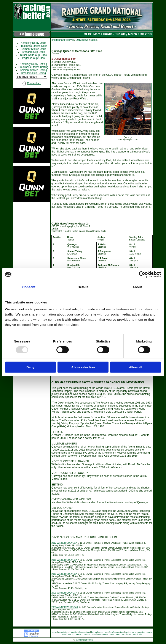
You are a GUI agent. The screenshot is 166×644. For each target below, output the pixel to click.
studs (118, 634)
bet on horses (97, 632)
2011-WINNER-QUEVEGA (64, 560)
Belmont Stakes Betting (33, 70)
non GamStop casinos (80, 632)
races (94, 40)
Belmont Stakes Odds (33, 49)
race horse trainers (100, 634)
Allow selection (83, 367)
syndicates (127, 634)
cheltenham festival (63, 40)
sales (112, 634)
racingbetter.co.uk (84, 640)
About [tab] (137, 287)
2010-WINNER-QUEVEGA (64, 574)
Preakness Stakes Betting (33, 67)
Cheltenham (34, 83)
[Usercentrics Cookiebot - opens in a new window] (142, 275)
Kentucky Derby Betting (33, 64)
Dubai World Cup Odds (33, 55)
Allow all (136, 367)
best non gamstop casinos (79, 634)
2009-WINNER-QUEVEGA (64, 593)
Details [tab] (83, 287)
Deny (30, 367)
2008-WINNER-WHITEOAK (65, 607)
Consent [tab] (29, 287)
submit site (137, 634)
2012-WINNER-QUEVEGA (64, 543)
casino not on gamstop (135, 632)
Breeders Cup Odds (33, 52)
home (54, 632)
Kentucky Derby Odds (33, 43)
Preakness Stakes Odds (33, 46)
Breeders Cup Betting (33, 73)
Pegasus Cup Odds (33, 58)
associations (64, 632)
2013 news (82, 40)
